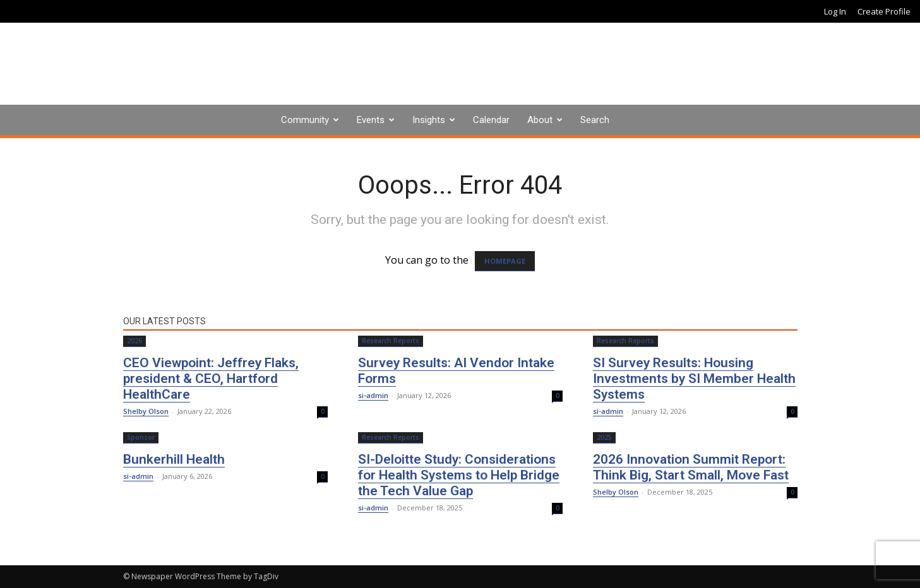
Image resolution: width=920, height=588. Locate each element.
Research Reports (391, 341)
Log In (835, 11)
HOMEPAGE (505, 261)
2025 (604, 437)
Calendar (491, 120)
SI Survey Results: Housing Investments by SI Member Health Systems (694, 379)
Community (305, 120)
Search (595, 120)
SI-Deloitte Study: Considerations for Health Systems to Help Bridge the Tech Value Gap (459, 475)
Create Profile (884, 11)
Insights (429, 120)
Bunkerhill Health (174, 459)
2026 (134, 341)
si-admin (373, 395)
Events (371, 120)
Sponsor (141, 437)
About (540, 120)
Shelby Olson (146, 411)
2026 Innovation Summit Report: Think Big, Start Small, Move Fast (691, 467)
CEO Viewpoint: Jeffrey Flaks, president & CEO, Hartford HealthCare (211, 379)
